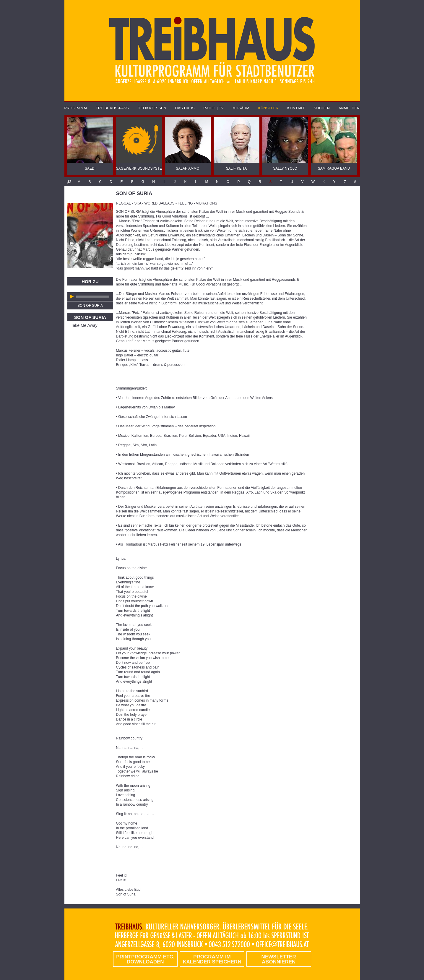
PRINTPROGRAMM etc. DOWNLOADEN (145, 959)
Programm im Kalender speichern (212, 959)
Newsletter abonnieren (279, 959)
